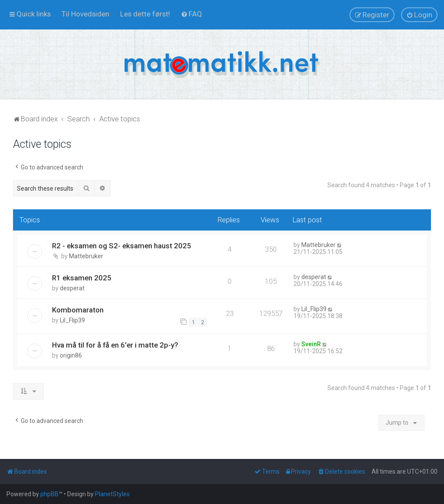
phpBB (49, 494)
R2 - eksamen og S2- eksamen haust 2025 (122, 246)
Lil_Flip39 (72, 320)
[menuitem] (85, 14)
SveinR (311, 344)
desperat (72, 288)
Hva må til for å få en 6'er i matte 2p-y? (115, 345)
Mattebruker (86, 256)
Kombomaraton (78, 310)
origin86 (71, 355)
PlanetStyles (112, 494)
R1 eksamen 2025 (82, 278)
